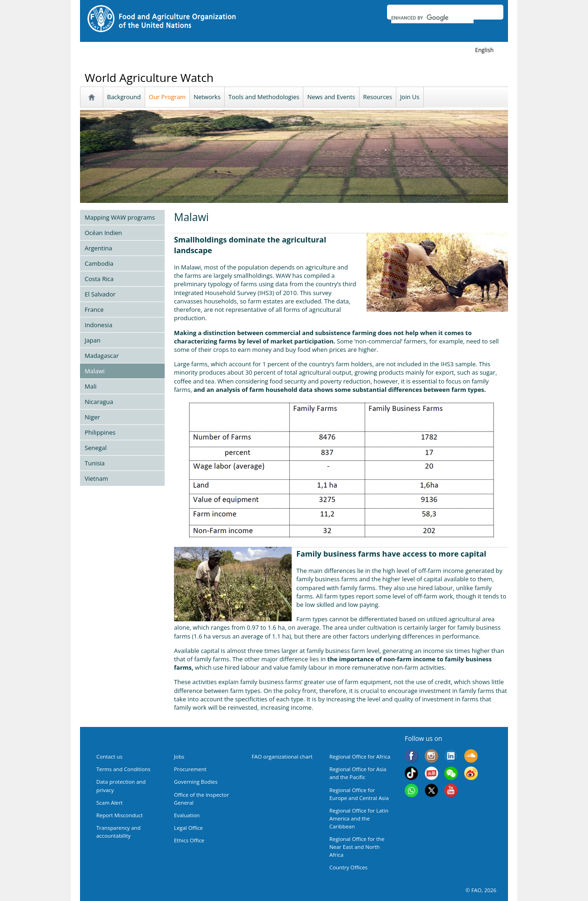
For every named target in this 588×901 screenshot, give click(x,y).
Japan (93, 340)
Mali (90, 386)
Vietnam (96, 478)
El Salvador (100, 294)
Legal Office (188, 828)
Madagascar (102, 356)
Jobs (179, 756)
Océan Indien (103, 233)
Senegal (96, 448)
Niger (92, 417)
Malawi (95, 371)
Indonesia (98, 325)
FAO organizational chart (282, 756)
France (94, 309)
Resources (378, 97)
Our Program (167, 97)
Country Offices (348, 867)
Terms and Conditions (123, 769)
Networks (207, 97)
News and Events (331, 97)
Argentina (98, 248)
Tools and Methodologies (264, 97)
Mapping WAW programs (120, 217)
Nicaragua (99, 402)
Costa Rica (99, 279)
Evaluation (187, 815)
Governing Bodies (196, 782)
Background (124, 97)
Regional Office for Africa (360, 756)
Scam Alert (110, 803)
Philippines (100, 432)
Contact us (109, 756)
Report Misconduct (120, 815)
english (484, 50)
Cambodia (99, 263)
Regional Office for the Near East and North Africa (357, 847)
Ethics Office (189, 840)
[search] (432, 18)
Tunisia (95, 463)
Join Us (410, 97)
